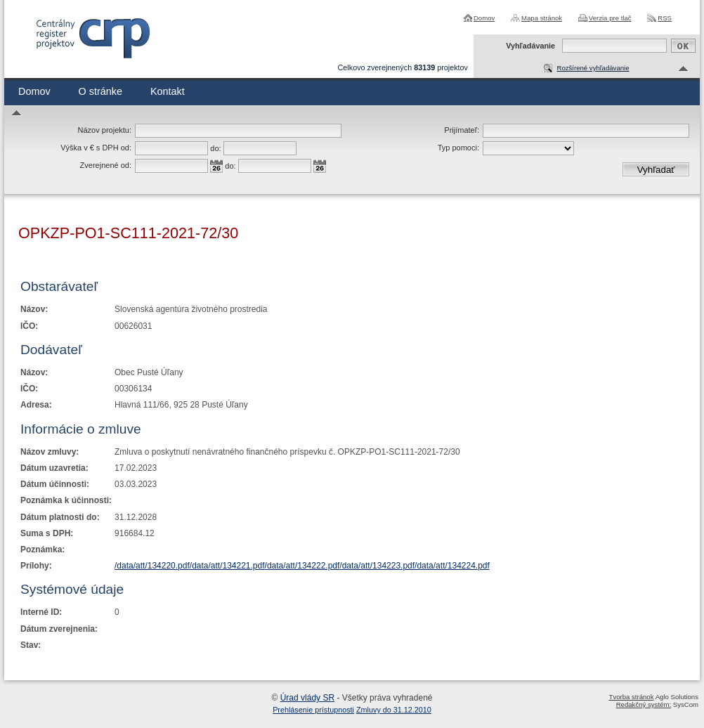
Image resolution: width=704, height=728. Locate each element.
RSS (665, 18)
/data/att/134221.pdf (227, 566)
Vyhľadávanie (530, 46)
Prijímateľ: (462, 130)
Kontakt (168, 91)
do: (215, 148)
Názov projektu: (105, 130)
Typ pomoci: (458, 148)
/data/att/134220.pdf (152, 566)
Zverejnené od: (106, 165)
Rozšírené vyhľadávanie (593, 68)
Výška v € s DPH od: (96, 148)
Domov (484, 18)
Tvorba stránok (632, 697)
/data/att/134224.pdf (452, 566)
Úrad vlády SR (307, 698)
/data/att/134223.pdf (377, 566)
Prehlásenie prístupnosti (313, 710)
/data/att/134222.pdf (302, 566)
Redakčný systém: (644, 704)
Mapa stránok (542, 18)
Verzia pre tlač (610, 18)
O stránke (100, 91)
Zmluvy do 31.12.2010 (394, 710)
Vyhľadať (656, 170)
